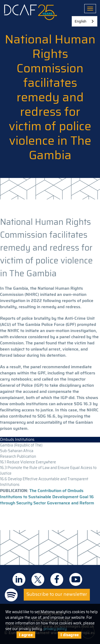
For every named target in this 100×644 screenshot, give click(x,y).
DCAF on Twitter (38, 579)
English (81, 21)
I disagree (70, 635)
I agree (26, 635)
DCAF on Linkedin (19, 579)
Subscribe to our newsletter (57, 594)
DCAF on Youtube (76, 579)
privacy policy (55, 629)
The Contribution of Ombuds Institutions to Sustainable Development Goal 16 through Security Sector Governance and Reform (47, 497)
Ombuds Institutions (17, 440)
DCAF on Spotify (11, 595)
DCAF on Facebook (57, 579)
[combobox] (85, 21)
